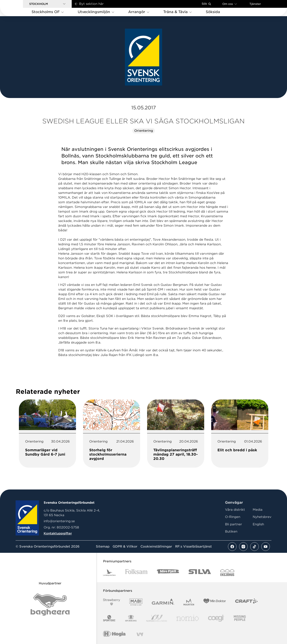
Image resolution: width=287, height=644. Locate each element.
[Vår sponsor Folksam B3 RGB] (136, 573)
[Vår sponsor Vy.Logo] (140, 634)
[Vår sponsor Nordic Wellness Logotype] (157, 618)
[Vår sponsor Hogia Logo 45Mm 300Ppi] (114, 634)
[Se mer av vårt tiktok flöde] (254, 547)
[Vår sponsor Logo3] (216, 618)
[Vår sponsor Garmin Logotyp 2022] (163, 602)
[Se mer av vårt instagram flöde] (243, 547)
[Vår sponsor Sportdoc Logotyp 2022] (109, 618)
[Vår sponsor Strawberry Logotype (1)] (112, 602)
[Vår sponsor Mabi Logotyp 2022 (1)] (136, 602)
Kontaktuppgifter (58, 533)
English (258, 524)
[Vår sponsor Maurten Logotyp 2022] (189, 602)
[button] (47, 4)
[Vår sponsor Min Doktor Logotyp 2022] (215, 602)
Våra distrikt (235, 510)
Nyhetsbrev (262, 517)
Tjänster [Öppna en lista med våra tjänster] (255, 4)
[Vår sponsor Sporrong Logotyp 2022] (131, 618)
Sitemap (103, 547)
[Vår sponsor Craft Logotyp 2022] (246, 602)
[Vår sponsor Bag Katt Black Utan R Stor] (50, 605)
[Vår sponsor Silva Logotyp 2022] (200, 573)
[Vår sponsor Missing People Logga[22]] (240, 618)
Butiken (231, 531)
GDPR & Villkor (125, 547)
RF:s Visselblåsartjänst (193, 547)
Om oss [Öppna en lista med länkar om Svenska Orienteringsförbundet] (230, 4)
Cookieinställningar (156, 547)
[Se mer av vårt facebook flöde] (232, 547)
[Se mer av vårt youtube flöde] (266, 547)
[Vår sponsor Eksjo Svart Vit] (227, 573)
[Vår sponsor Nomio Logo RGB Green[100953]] (188, 618)
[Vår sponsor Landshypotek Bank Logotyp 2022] (110, 573)
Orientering (144, 131)
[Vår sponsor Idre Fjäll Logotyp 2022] (168, 573)
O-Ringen (233, 517)
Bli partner (234, 524)
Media (258, 510)
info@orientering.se (59, 521)
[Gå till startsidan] (18, 8)
